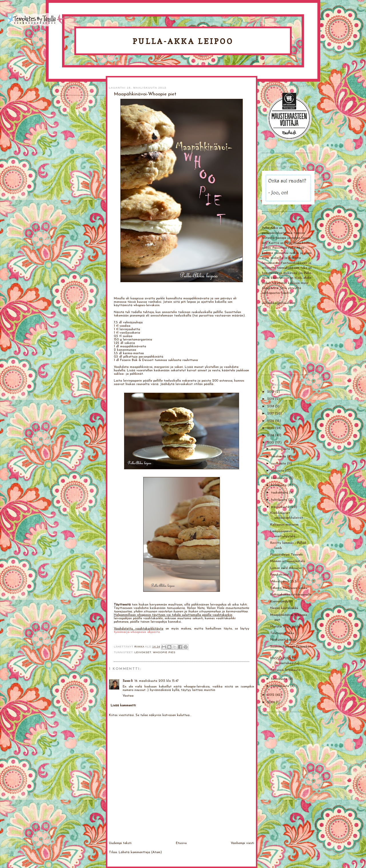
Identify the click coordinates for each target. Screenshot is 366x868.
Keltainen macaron (284, 525)
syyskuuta (279, 464)
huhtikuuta (280, 500)
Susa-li (128, 681)
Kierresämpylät (282, 602)
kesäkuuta (279, 485)
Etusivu (181, 843)
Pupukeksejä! (280, 575)
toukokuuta (280, 493)
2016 (271, 421)
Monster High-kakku (285, 627)
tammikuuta (281, 686)
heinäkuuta (280, 478)
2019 (271, 399)
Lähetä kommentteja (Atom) (140, 852)
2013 (271, 443)
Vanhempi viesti (242, 843)
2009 (271, 702)
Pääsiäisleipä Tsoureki (287, 555)
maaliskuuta (281, 507)
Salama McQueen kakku (289, 588)
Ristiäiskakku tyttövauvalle (291, 595)
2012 (271, 695)
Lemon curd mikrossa (286, 568)
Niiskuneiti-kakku (283, 640)
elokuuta (278, 471)
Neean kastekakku (284, 608)
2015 (271, 428)
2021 (271, 392)
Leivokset (143, 652)
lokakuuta (279, 456)
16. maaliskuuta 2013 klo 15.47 (157, 681)
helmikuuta (280, 679)
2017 (271, 414)
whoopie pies (164, 652)
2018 (271, 406)
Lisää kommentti (123, 705)
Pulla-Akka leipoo (183, 41)
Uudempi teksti (120, 843)
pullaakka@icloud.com (279, 303)
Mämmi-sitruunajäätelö (288, 561)
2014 (271, 435)
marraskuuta (281, 449)
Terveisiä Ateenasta (285, 670)
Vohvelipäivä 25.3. (284, 582)
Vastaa (128, 696)
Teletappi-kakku (282, 633)
